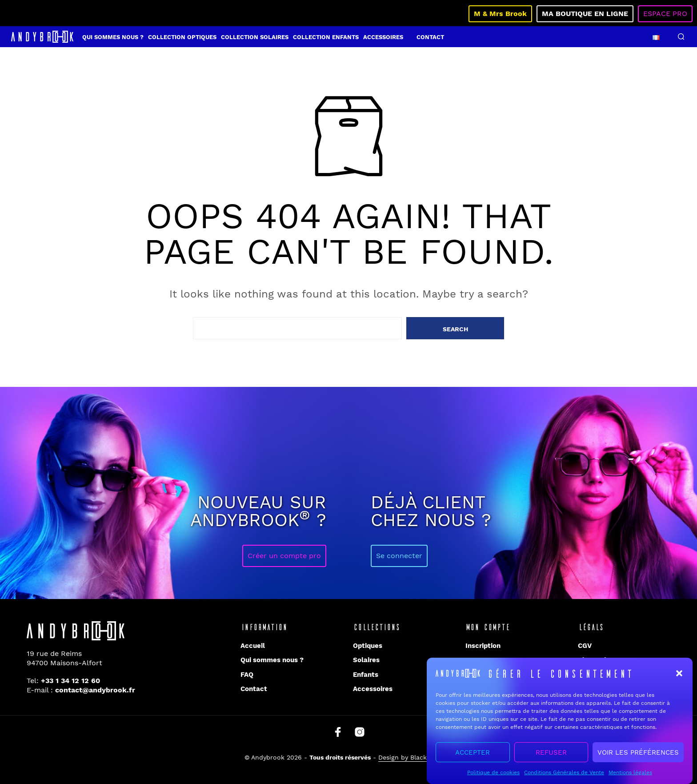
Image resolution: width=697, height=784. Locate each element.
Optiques (368, 646)
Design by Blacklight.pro (416, 758)
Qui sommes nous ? (113, 37)
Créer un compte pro (284, 556)
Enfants (366, 675)
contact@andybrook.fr (95, 690)
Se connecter (399, 556)
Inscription (483, 646)
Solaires (366, 660)
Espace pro (665, 14)
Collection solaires (255, 37)
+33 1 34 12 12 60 (70, 681)
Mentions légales (630, 776)
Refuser (551, 755)
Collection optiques (182, 37)
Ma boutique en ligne (585, 14)
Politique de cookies (493, 776)
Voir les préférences (638, 755)
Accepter (473, 755)
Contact (430, 37)
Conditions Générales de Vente (564, 776)
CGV (585, 646)
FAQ (247, 675)
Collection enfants (326, 37)
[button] (679, 676)
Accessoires (383, 37)
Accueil (253, 646)
